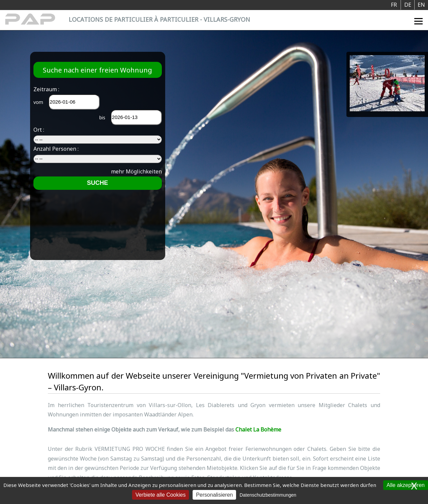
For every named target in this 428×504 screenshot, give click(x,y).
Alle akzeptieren (406, 485)
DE (408, 5)
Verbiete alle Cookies (160, 495)
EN (421, 5)
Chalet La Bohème (258, 429)
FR (394, 5)
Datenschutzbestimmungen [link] (268, 495)
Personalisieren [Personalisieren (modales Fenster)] (214, 495)
